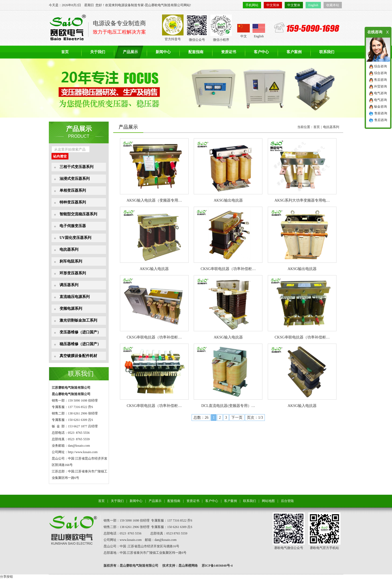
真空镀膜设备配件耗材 (78, 356)
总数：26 (201, 418)
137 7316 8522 (78, 407)
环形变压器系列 (73, 273)
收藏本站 (333, 5)
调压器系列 (69, 285)
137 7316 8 (174, 520)
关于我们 (98, 52)
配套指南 (196, 52)
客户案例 (294, 52)
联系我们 (327, 52)
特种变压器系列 (73, 202)
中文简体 (273, 5)
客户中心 (261, 52)
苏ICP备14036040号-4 (217, 566)
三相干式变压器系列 (76, 167)
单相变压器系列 (73, 190)
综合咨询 (380, 66)
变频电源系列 (71, 309)
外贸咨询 (380, 86)
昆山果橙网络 (188, 566)
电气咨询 (380, 93)
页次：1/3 (255, 418)
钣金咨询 (380, 107)
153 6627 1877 (78, 426)
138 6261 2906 (78, 413)
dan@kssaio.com (79, 446)
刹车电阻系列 (71, 261)
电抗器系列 (69, 250)
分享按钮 (6, 577)
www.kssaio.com (131, 540)
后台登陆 (287, 501)
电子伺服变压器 (73, 226)
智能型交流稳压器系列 (78, 214)
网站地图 (268, 501)
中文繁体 (294, 5)
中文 (243, 31)
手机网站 (252, 5)
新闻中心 (163, 52)
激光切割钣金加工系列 (78, 320)
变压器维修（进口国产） (80, 332)
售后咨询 (380, 80)
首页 (65, 52)
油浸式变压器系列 (75, 179)
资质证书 (229, 52)
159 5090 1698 (78, 400)
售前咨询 (381, 113)
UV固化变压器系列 (75, 238)
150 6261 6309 (78, 420)
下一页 (237, 418)
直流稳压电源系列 (75, 297)
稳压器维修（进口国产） (80, 344)
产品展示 (130, 52)
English (313, 5)
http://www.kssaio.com (83, 452)
